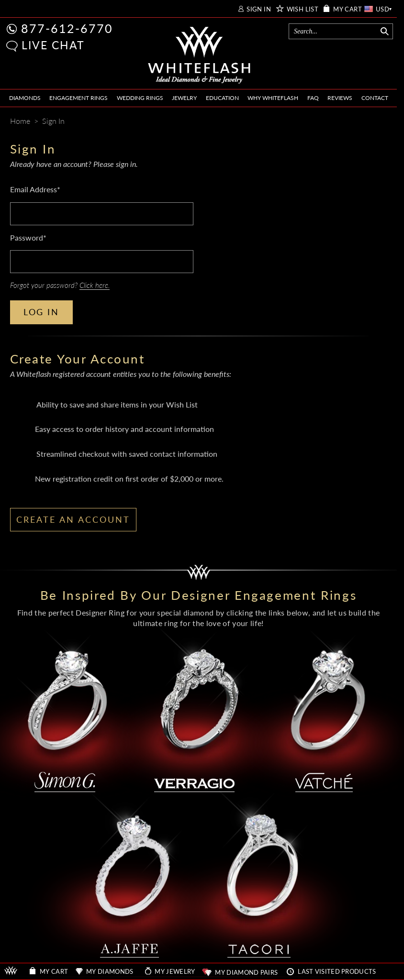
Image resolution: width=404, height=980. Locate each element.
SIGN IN (259, 9)
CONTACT (375, 98)
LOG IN (41, 312)
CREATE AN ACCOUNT (73, 519)
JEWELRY (184, 98)
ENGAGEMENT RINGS (79, 98)
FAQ (313, 98)
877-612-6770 (67, 28)
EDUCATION (222, 98)
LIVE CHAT (53, 45)
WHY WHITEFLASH (273, 98)
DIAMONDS (25, 98)
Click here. (95, 285)
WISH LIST (303, 9)
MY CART (348, 9)
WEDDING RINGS (140, 98)
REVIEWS (340, 98)
